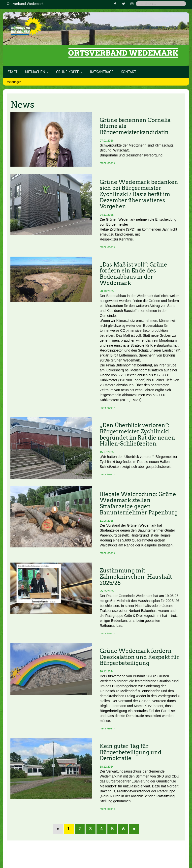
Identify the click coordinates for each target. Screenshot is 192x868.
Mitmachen (37, 72)
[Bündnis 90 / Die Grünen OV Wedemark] (26, 25)
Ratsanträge (102, 72)
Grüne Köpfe (69, 72)
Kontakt (128, 72)
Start (12, 72)
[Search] (161, 4)
